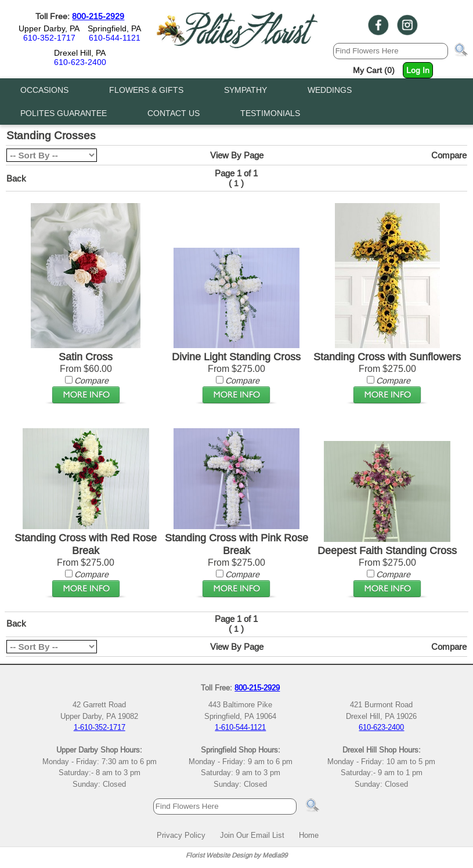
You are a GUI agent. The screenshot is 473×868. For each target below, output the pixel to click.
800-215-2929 (98, 16)
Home (309, 835)
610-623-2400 (80, 62)
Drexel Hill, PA (80, 53)
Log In (418, 70)
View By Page (237, 155)
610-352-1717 (49, 38)
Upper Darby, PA (49, 28)
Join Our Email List (252, 835)
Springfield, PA (114, 28)
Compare (449, 155)
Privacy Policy (181, 835)
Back (16, 178)
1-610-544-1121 (240, 727)
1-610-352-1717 (100, 727)
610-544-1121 (115, 38)
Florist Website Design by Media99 (236, 855)
